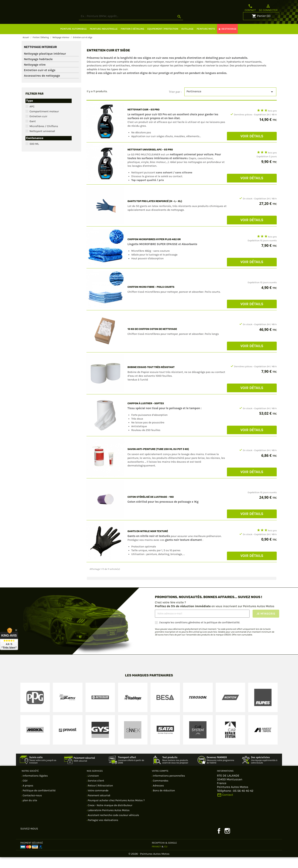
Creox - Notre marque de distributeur (110, 816)
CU (166, 857)
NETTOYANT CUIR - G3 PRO (143, 120)
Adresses (158, 796)
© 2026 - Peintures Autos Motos (149, 865)
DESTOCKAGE (227, 40)
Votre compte (160, 782)
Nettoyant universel (42, 142)
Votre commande (98, 801)
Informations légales (35, 787)
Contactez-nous (32, 806)
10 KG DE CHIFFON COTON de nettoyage (152, 340)
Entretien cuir (38, 127)
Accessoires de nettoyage (42, 86)
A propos (28, 796)
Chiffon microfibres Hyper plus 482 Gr (154, 250)
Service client (96, 791)
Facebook (219, 842)
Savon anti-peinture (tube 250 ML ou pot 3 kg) (158, 460)
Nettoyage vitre (35, 75)
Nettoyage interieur (40, 58)
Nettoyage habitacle (38, 70)
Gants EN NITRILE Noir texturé (148, 542)
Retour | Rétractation (100, 796)
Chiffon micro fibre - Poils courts (151, 298)
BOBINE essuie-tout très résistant (151, 378)
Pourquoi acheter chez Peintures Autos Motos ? (116, 811)
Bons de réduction (164, 801)
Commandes (160, 791)
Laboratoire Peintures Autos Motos (108, 821)
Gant (33, 132)
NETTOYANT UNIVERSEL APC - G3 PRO (150, 160)
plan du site (30, 811)
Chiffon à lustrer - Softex (146, 414)
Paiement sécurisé (99, 806)
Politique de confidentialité (39, 801)
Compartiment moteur (44, 122)
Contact (250, 8)
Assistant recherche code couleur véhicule (113, 826)
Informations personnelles (169, 787)
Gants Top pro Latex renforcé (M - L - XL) (155, 212)
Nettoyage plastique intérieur (45, 64)
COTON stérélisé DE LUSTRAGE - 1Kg (151, 508)
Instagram (227, 842)
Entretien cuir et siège (40, 81)
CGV (25, 791)
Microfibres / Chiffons (44, 137)
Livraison (93, 787)
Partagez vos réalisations (103, 831)
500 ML (34, 155)
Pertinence (230, 103)
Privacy (156, 857)
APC (32, 117)
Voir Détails (252, 147)
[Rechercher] (145, 27)
